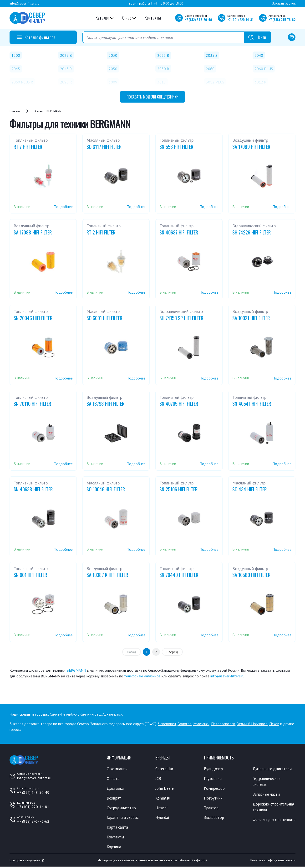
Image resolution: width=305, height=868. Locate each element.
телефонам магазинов (142, 676)
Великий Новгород (252, 724)
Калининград (90, 714)
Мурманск (201, 724)
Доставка (115, 789)
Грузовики (213, 779)
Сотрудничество (122, 808)
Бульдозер (214, 769)
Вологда (185, 724)
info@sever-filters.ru (25, 3)
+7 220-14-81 (240, 19)
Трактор (212, 808)
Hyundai (162, 818)
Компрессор (215, 789)
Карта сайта (118, 828)
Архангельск (112, 714)
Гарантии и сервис (123, 818)
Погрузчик (213, 799)
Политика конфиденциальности (273, 862)
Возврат (114, 799)
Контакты (153, 18)
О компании (117, 769)
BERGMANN (76, 670)
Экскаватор (215, 818)
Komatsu (163, 799)
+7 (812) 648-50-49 (33, 792)
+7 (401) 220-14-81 (33, 807)
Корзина (114, 848)
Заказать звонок (284, 3)
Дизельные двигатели (273, 769)
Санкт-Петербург (64, 714)
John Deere (165, 789)
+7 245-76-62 (282, 19)
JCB (158, 779)
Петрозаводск (223, 724)
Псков (274, 724)
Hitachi (162, 808)
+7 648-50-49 (198, 19)
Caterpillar (165, 769)
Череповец (167, 724)
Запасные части (267, 795)
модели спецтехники (152, 97)
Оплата (113, 779)
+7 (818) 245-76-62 (33, 821)
